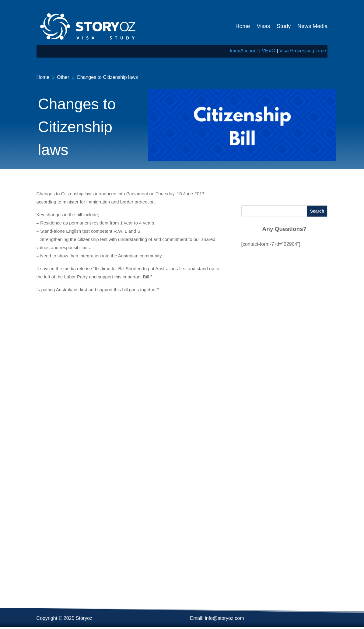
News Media (312, 26)
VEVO (268, 51)
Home (243, 26)
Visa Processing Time (303, 51)
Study (284, 26)
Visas (264, 26)
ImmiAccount (244, 51)
